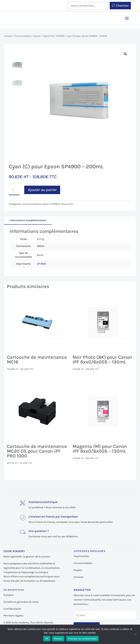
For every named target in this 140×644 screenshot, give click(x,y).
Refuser (58, 639)
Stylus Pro (48, 36)
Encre (40, 255)
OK (47, 639)
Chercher (122, 5)
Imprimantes (81, 556)
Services (78, 577)
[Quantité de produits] (14, 190)
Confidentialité (12, 609)
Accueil (8, 36)
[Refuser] (135, 634)
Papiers (78, 570)
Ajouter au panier (42, 190)
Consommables (23, 36)
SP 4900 (41, 264)
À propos (8, 595)
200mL (41, 246)
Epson (37, 36)
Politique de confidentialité (82, 639)
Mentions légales (13, 616)
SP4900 (60, 36)
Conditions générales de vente (21, 602)
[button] (125, 54)
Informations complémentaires (28, 220)
